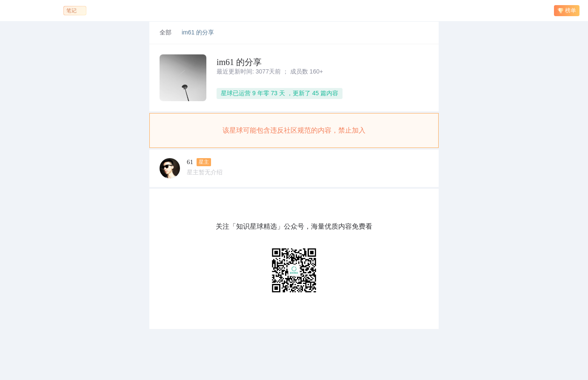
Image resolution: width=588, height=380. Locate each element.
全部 (166, 33)
